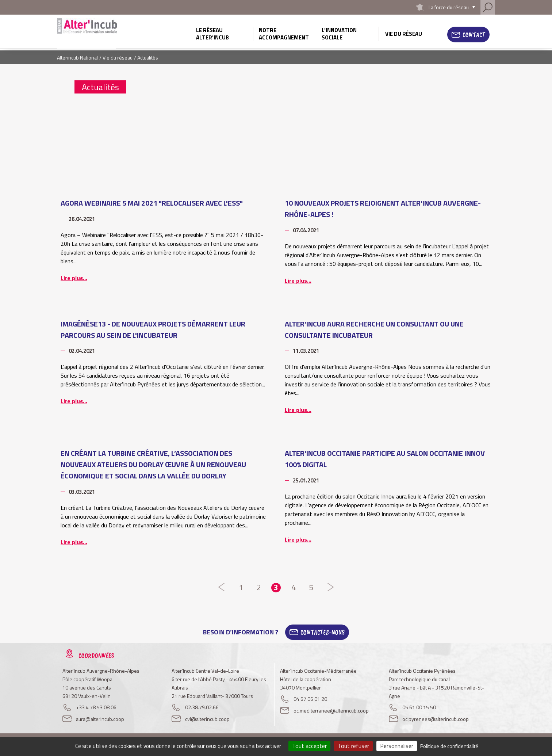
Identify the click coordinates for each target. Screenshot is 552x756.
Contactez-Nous (323, 632)
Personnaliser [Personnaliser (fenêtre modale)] (397, 746)
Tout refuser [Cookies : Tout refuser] (353, 746)
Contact (474, 35)
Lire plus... (74, 278)
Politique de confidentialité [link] (449, 746)
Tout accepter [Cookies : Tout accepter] (309, 746)
